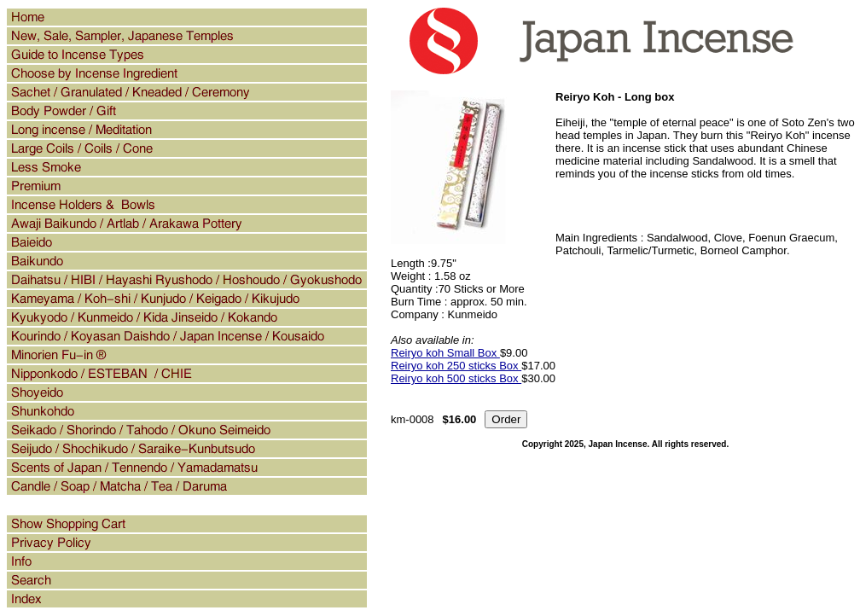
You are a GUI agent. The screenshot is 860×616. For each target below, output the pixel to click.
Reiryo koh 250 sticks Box (456, 366)
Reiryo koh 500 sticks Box (456, 378)
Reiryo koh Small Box (445, 353)
